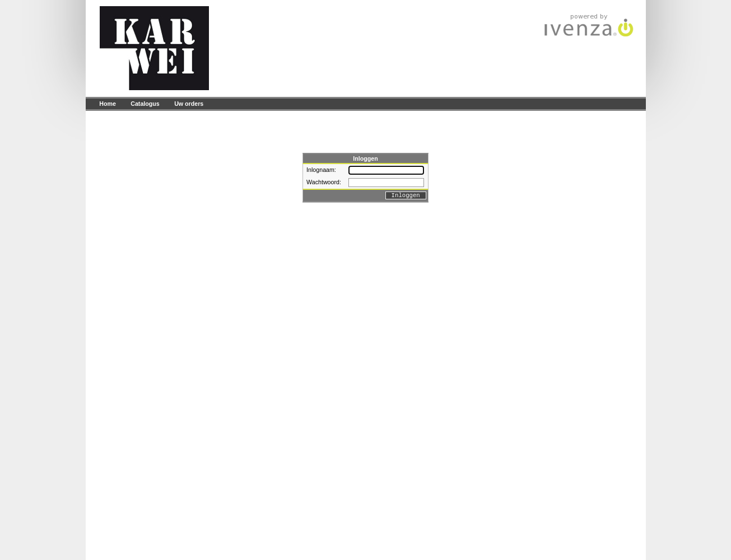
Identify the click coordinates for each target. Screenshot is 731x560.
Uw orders (189, 104)
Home (108, 104)
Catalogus (145, 104)
